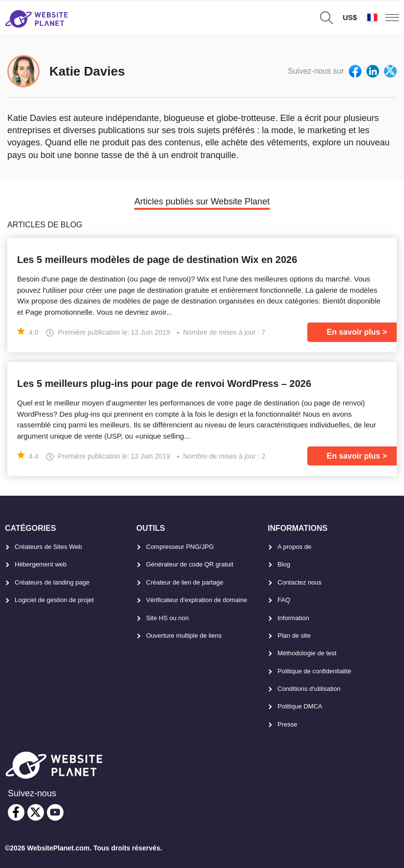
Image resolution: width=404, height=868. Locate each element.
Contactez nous (299, 582)
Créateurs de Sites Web (48, 547)
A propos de (294, 547)
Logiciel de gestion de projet (54, 600)
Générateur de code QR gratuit (190, 564)
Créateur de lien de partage (185, 582)
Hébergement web (41, 564)
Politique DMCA (300, 706)
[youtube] (55, 812)
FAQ (284, 600)
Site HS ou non (167, 618)
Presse (287, 724)
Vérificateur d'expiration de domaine (197, 600)
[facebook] (16, 812)
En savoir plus (353, 332)
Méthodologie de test (307, 653)
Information (293, 618)
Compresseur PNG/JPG (180, 547)
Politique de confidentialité (314, 671)
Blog (284, 564)
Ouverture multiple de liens (184, 636)
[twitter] (36, 812)
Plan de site (294, 636)
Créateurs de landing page (52, 582)
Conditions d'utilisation (309, 689)
